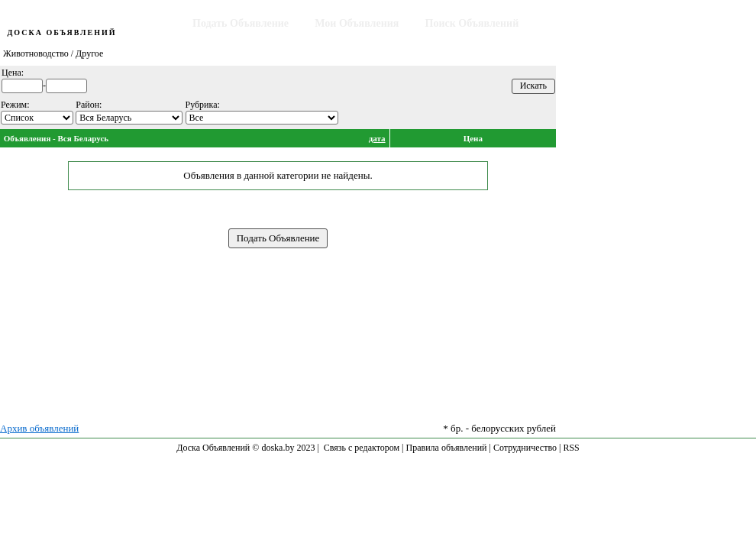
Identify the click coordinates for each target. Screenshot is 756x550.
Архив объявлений (39, 428)
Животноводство (36, 53)
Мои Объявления (357, 23)
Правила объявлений (447, 448)
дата (377, 138)
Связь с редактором (362, 448)
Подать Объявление (241, 23)
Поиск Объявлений (472, 23)
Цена (473, 138)
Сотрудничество (525, 448)
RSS (571, 448)
